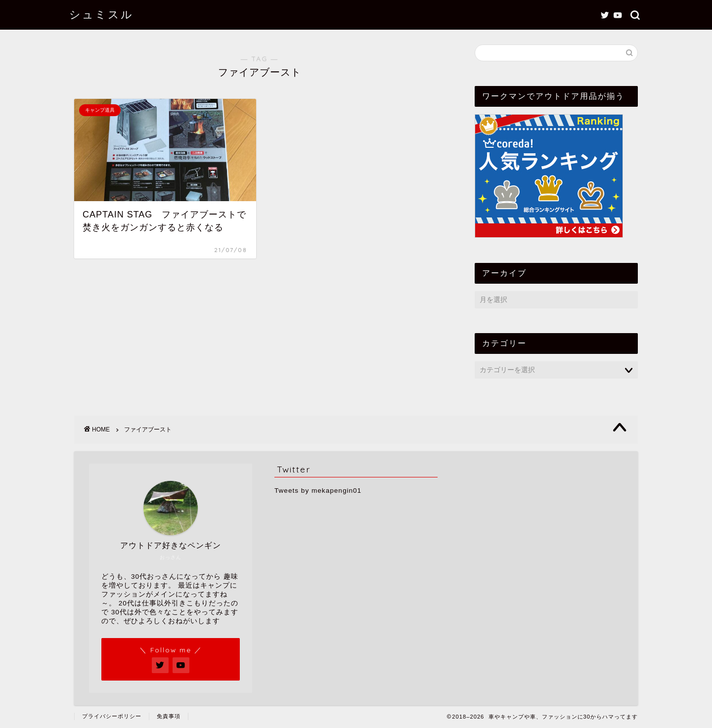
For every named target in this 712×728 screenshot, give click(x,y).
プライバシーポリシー (112, 716)
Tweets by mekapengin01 (318, 491)
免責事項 (169, 716)
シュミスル (101, 14)
